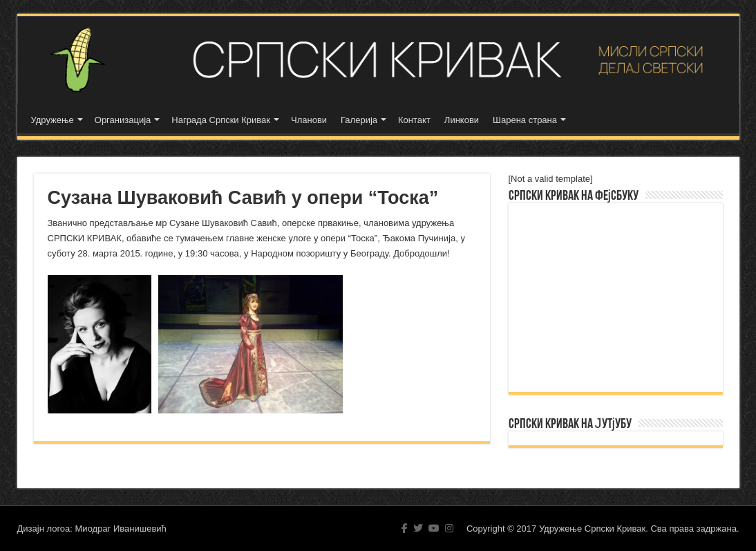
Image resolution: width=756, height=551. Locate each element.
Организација (123, 120)
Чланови (309, 120)
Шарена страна (525, 120)
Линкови (462, 120)
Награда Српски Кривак (221, 120)
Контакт (414, 120)
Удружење (53, 120)
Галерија (359, 120)
